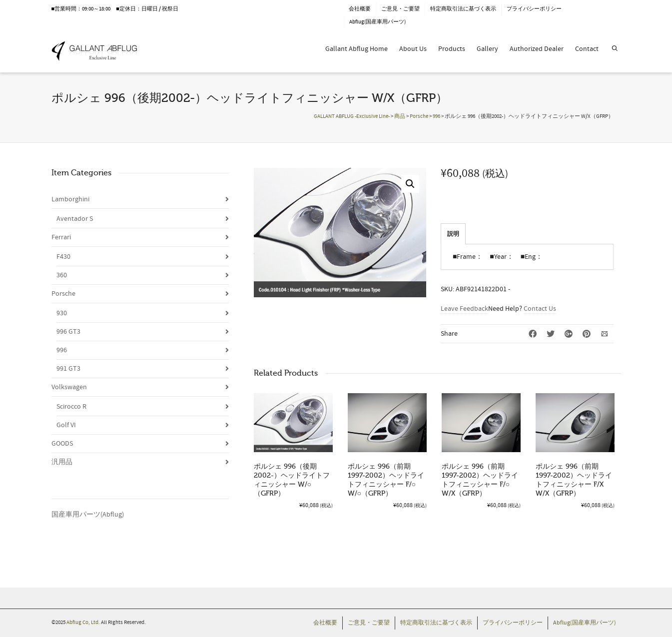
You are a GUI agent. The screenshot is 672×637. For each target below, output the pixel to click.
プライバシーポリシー (534, 9)
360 (62, 275)
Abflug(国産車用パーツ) (377, 22)
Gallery (487, 49)
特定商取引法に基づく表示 (463, 9)
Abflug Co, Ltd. (84, 623)
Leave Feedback (464, 309)
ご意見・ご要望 (400, 9)
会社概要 (360, 9)
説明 (453, 234)
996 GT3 (68, 332)
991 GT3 (68, 369)
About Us (413, 49)
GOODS (62, 444)
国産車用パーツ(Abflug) (88, 515)
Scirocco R (71, 407)
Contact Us (540, 309)
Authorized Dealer (537, 49)
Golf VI (66, 425)
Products (452, 49)
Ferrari (61, 237)
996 (62, 350)
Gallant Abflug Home (356, 49)
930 (62, 313)
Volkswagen (69, 387)
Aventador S (75, 219)
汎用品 (62, 462)
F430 (63, 257)
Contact (587, 49)
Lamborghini (70, 199)
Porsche (63, 294)
